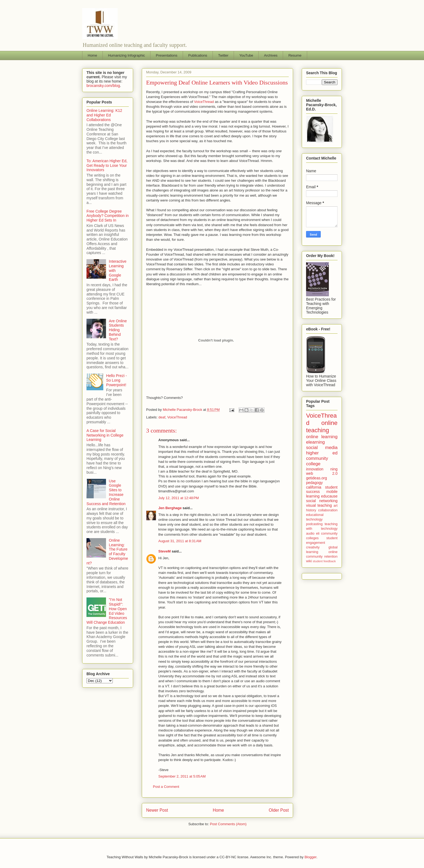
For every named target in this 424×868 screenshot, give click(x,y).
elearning (315, 442)
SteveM (165, 551)
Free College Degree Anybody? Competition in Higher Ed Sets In (108, 216)
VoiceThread (204, 102)
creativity (313, 547)
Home (93, 55)
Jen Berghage (170, 508)
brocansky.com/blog (103, 86)
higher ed (322, 453)
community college (317, 461)
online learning (322, 437)
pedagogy (314, 483)
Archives (271, 55)
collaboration (328, 510)
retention (331, 557)
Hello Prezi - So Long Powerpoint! (117, 380)
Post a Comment (166, 787)
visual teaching (319, 505)
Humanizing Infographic (126, 55)
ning (334, 469)
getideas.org (317, 478)
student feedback (324, 561)
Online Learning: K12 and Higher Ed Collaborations (104, 115)
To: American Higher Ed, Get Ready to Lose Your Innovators (107, 165)
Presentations (167, 55)
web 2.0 (322, 473)
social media (322, 448)
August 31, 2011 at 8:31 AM (180, 541)
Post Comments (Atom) (228, 824)
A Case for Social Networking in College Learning (105, 435)
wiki (309, 561)
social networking (322, 501)
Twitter (223, 55)
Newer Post (157, 810)
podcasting (314, 524)
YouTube (246, 55)
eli (318, 534)
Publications (198, 55)
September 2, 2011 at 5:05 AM (182, 776)
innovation (315, 469)
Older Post (279, 810)
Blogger (310, 857)
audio (310, 534)
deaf (162, 417)
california (314, 487)
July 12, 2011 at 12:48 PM (179, 498)
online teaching (322, 427)
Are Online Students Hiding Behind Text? (118, 330)
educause (329, 496)
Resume (295, 55)
